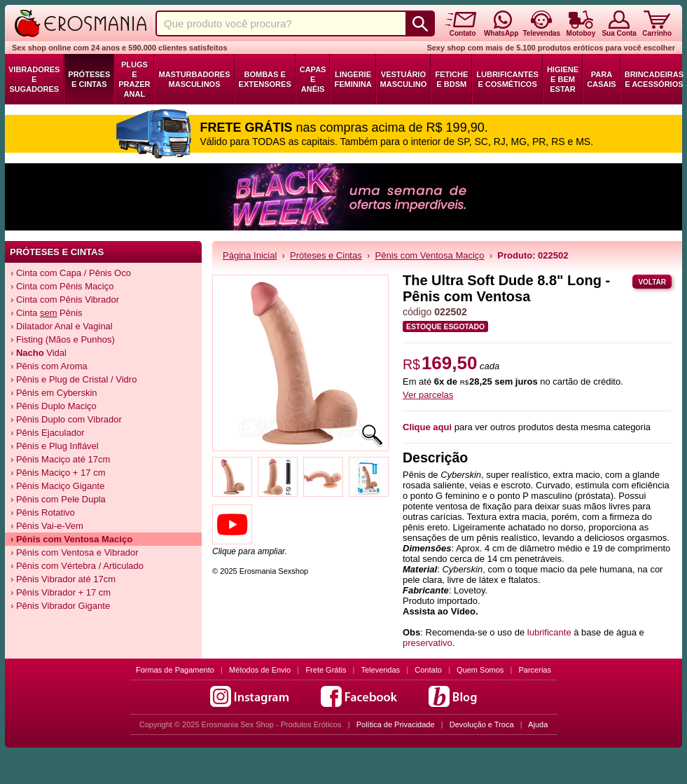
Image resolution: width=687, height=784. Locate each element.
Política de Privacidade (396, 724)
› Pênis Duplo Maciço (54, 406)
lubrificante (549, 632)
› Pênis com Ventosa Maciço (71, 539)
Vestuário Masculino (404, 79)
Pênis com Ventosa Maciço (430, 255)
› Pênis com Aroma (49, 366)
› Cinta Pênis (47, 313)
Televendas (380, 670)
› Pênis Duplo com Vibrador (66, 419)
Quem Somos (480, 670)
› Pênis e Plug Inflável (55, 446)
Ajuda (538, 724)
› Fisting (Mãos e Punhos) (63, 339)
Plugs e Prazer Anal (134, 79)
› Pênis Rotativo (43, 513)
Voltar (652, 282)
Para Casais (602, 79)
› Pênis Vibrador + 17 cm (61, 592)
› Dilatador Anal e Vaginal (62, 326)
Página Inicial (250, 255)
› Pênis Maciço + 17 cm (58, 473)
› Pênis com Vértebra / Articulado (77, 566)
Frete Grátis (326, 670)
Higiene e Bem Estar (563, 79)
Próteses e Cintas (89, 79)
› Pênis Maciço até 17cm (60, 459)
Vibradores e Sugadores (34, 79)
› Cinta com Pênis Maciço (62, 286)
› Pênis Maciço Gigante (57, 486)
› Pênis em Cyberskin (54, 393)
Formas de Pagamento (175, 670)
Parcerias (535, 670)
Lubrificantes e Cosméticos (507, 79)
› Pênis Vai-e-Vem (47, 526)
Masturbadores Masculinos (194, 79)
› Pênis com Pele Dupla (58, 499)
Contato (428, 670)
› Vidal (39, 353)
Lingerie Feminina (353, 79)
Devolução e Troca (482, 724)
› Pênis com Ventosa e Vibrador (75, 552)
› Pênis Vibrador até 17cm (63, 579)
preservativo (428, 643)
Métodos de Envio (260, 670)
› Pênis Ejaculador (48, 433)
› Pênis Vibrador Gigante (60, 606)
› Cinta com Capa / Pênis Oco (71, 273)
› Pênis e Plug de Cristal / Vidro (74, 379)
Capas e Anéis (313, 79)
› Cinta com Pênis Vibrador (65, 300)
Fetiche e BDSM (451, 79)
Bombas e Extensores (265, 79)
